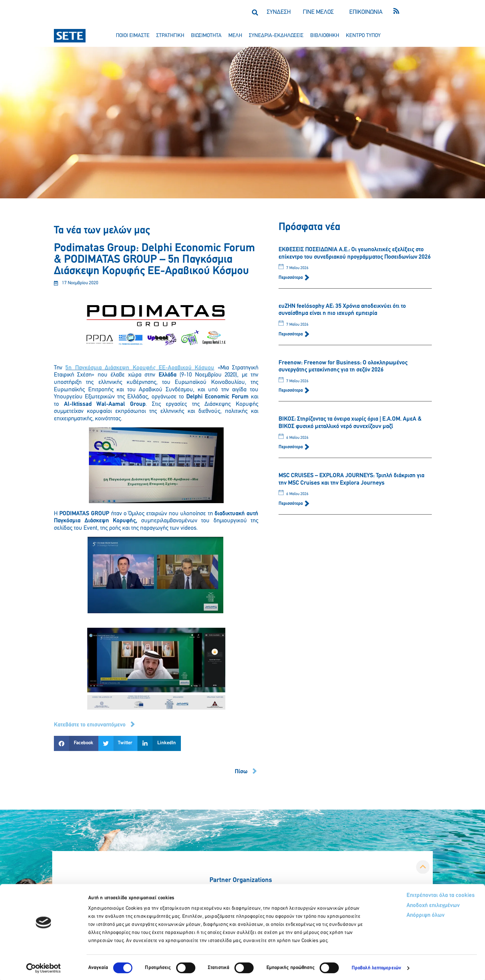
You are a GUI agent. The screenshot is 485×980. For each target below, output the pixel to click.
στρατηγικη (170, 36)
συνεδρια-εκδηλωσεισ (276, 36)
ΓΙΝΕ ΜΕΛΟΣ (318, 12)
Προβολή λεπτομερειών (376, 967)
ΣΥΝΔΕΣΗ (279, 12)
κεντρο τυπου (363, 36)
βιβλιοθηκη (325, 36)
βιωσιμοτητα (206, 36)
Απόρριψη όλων (400, 915)
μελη (235, 36)
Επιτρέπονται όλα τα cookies (415, 894)
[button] (255, 12)
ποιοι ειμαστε (133, 36)
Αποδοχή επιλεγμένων (408, 905)
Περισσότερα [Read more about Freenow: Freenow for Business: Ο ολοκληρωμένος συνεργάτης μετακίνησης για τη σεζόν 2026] (291, 390)
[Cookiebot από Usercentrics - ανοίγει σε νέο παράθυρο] (44, 967)
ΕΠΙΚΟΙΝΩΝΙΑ (366, 12)
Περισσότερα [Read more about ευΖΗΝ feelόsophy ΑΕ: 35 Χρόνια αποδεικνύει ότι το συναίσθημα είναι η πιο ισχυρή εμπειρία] (291, 334)
